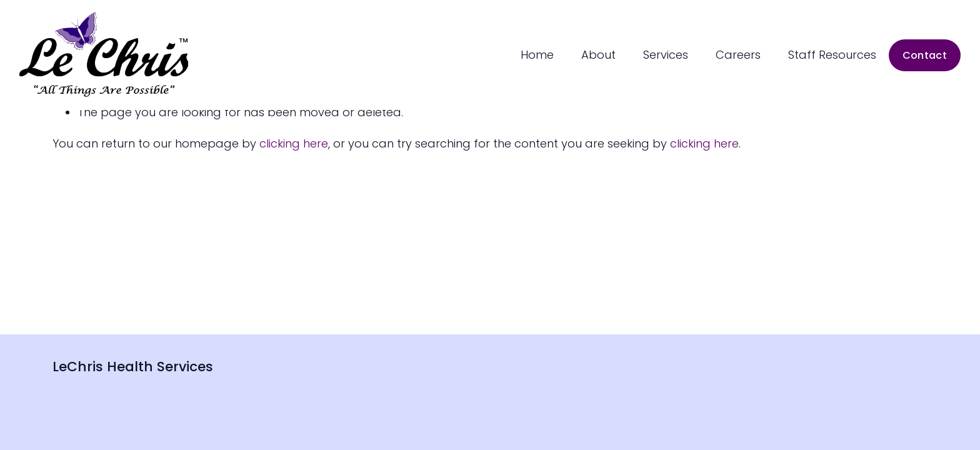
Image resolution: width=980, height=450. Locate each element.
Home (537, 55)
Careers (738, 55)
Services (666, 55)
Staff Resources (832, 55)
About (598, 55)
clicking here (294, 143)
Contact (925, 55)
